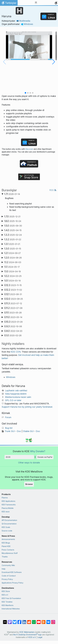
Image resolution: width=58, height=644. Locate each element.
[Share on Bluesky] (15, 621)
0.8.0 (13, 331)
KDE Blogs (6, 543)
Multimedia (23, 21)
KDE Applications (9, 501)
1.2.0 (13, 258)
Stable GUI (28, 431)
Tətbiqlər (9, 4)
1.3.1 (12, 244)
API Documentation (9, 520)
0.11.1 (13, 313)
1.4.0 (13, 230)
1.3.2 (13, 239)
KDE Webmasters (27, 632)
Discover (29, 149)
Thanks (5, 557)
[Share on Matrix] (5, 621)
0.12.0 (14, 299)
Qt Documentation (9, 524)
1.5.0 (13, 226)
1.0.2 (13, 276)
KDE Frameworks (9, 505)
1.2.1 (12, 253)
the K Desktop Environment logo (27, 635)
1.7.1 (12, 194)
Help (4, 569)
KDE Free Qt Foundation (11, 598)
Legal (40, 637)
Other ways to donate (29, 463)
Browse (29, 484)
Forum (8, 417)
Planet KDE (6, 546)
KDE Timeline (7, 602)
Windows (27, 24)
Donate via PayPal (45, 457)
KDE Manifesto (8, 605)
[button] (25, 93)
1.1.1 (12, 267)
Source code (7, 531)
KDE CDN (16, 352)
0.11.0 (13, 317)
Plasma (5, 498)
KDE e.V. (5, 595)
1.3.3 (13, 235)
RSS (53, 190)
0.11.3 (13, 303)
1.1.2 (13, 262)
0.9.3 (13, 326)
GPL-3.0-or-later (13, 400)
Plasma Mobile (8, 508)
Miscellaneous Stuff (10, 553)
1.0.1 (12, 281)
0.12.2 (13, 290)
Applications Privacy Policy (12, 583)
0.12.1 (13, 294)
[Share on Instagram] (53, 621)
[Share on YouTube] (39, 621)
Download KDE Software (12, 572)
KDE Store (6, 591)
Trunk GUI (10, 431)
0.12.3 (13, 285)
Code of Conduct (9, 576)
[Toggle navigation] (36, 3)
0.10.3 (13, 322)
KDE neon (6, 512)
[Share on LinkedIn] (24, 621)
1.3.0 (13, 249)
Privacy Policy (7, 579)
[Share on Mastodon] (10, 621)
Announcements (8, 539)
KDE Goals (6, 527)
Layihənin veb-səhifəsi (16, 391)
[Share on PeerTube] (44, 621)
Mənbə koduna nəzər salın (18, 397)
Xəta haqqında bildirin (16, 394)
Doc (19, 431)
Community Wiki (8, 565)
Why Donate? (38, 451)
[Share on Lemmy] (34, 621)
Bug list (9, 428)
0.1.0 (13, 335)
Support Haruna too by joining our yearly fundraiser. (27, 407)
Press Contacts (8, 550)
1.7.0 (12, 216)
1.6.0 (13, 221)
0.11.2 (13, 308)
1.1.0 (12, 271)
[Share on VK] (48, 621)
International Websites (11, 609)
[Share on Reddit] (29, 621)
